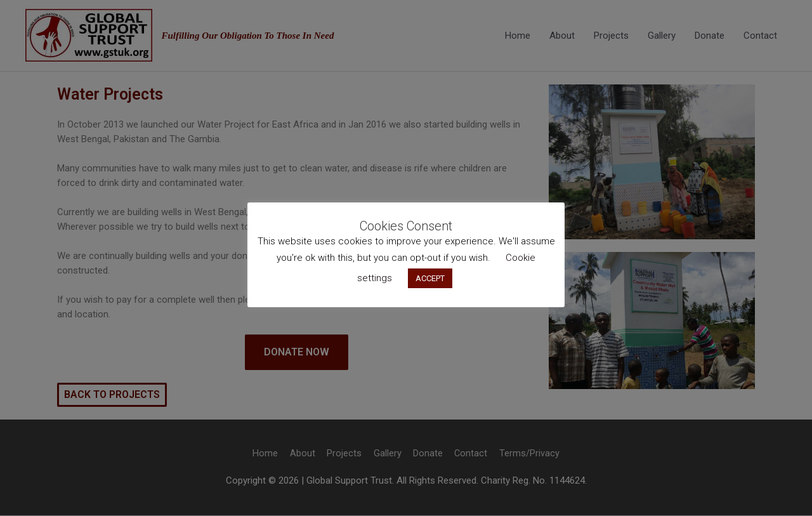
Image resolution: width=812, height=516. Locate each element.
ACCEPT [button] (430, 278)
